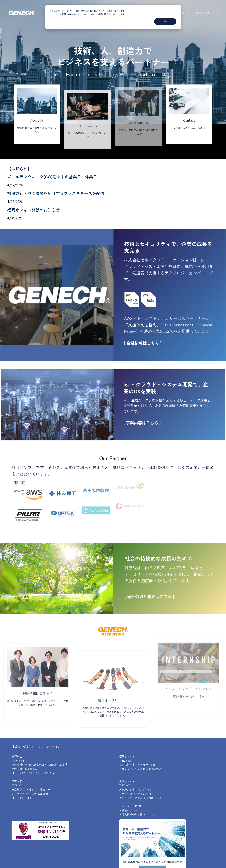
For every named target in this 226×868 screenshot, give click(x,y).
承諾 (165, 21)
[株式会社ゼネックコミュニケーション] (22, 13)
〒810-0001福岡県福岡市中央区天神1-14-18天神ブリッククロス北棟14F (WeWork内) (142, 765)
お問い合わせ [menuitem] (182, 13)
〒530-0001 (125, 785)
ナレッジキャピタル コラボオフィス (140, 798)
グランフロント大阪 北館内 (135, 794)
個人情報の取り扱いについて (139, 814)
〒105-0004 (18, 785)
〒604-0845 (18, 760)
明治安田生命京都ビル (25, 769)
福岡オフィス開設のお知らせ (34, 210)
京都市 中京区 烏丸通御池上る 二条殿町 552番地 (39, 764)
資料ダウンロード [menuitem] (205, 13)
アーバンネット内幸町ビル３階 (30, 794)
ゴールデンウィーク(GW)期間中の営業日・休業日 (52, 177)
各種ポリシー (130, 810)
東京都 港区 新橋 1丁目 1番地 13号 (31, 789)
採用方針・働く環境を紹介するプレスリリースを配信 (56, 193)
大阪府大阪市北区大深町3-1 (135, 789)
